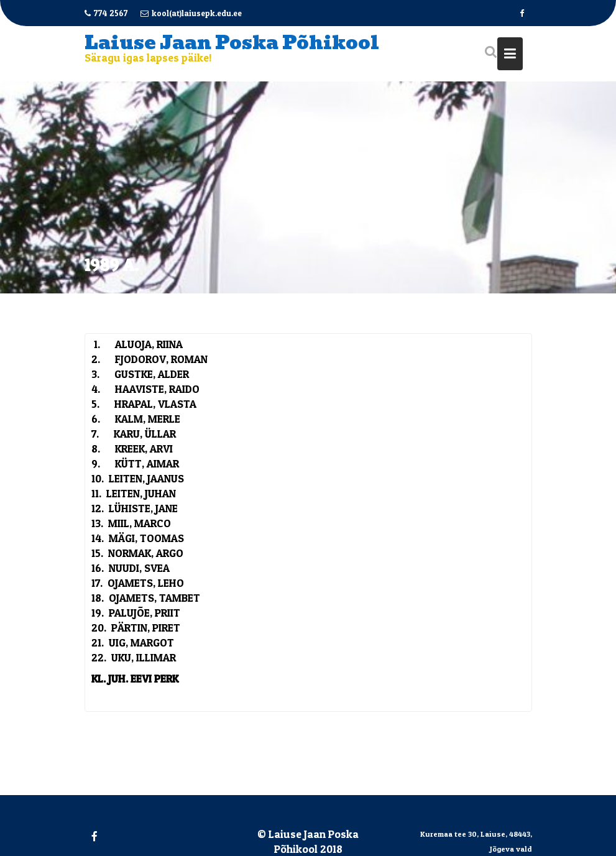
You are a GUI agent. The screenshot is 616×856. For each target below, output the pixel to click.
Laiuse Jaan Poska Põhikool (232, 43)
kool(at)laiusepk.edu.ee (191, 13)
